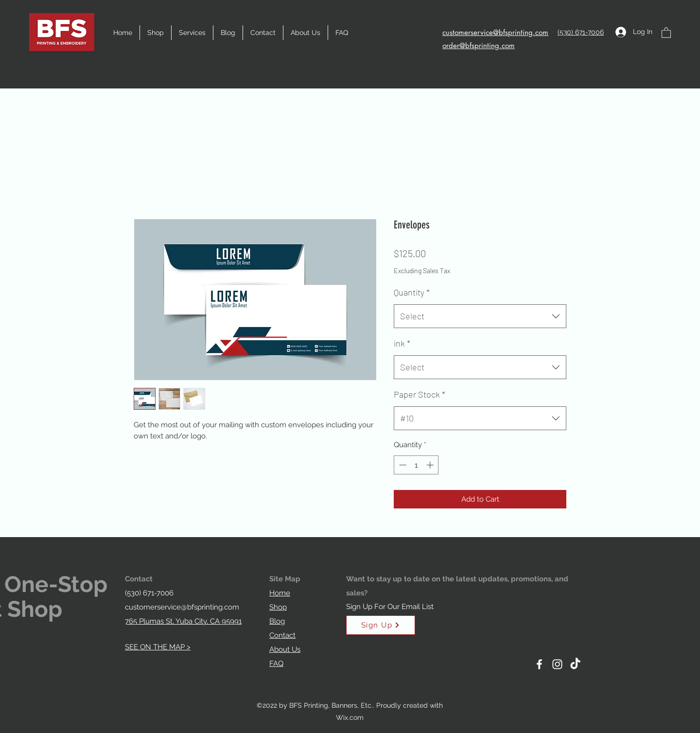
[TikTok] (575, 664)
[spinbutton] (416, 465)
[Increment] (431, 465)
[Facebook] (539, 664)
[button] (192, 33)
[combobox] (480, 316)
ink (402, 343)
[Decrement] (402, 465)
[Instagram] (557, 664)
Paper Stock (420, 394)
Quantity (412, 292)
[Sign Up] (381, 625)
